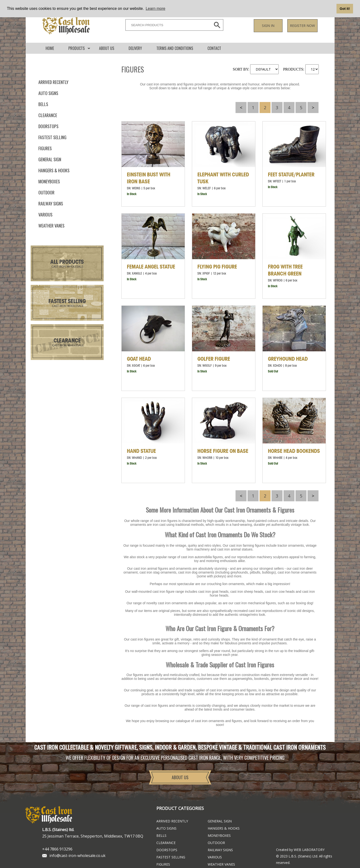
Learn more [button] (155, 9)
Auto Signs (48, 93)
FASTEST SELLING (52, 137)
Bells (43, 104)
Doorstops (48, 126)
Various (45, 215)
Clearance (48, 115)
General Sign (50, 159)
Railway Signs (51, 204)
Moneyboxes (49, 181)
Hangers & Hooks (54, 170)
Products (77, 48)
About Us (107, 48)
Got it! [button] (345, 9)
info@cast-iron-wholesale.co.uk (77, 856)
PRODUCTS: (294, 69)
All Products (67, 262)
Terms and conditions (175, 48)
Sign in (268, 26)
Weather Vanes (51, 226)
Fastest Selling (67, 302)
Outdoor (46, 192)
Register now (302, 26)
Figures (45, 148)
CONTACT (214, 48)
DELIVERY (135, 48)
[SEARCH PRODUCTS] (167, 25)
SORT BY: (241, 69)
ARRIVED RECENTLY (53, 82)
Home (50, 48)
